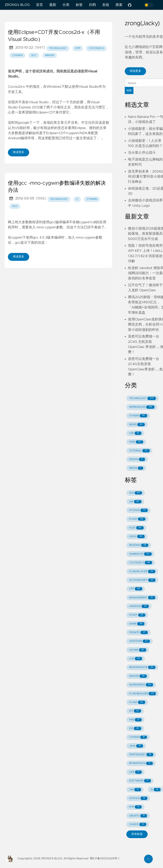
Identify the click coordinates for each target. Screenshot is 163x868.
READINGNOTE (142, 667)
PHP (135, 807)
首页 (40, 5)
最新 (53, 5)
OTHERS (138, 416)
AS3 (136, 493)
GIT (135, 711)
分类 (66, 5)
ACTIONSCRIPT (142, 580)
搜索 (119, 5)
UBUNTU (138, 816)
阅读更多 (19, 152)
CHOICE (138, 824)
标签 (79, 5)
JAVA (136, 746)
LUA (136, 659)
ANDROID (139, 606)
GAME (137, 624)
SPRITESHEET (141, 755)
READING (139, 545)
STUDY (137, 615)
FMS (135, 720)
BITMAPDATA (141, 763)
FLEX (136, 528)
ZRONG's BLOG (17, 5)
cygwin (17, 55)
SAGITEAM (140, 641)
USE (135, 433)
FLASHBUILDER (143, 694)
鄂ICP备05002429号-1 (105, 859)
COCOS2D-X (141, 563)
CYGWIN (138, 737)
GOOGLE (138, 798)
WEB (136, 442)
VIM (135, 790)
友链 (106, 5)
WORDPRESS (141, 685)
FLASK (137, 702)
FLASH (137, 519)
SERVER (138, 676)
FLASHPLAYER (142, 571)
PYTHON (138, 510)
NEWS (137, 425)
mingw (50, 55)
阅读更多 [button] (135, 71)
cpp (78, 48)
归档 (92, 5)
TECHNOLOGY (143, 398)
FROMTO (138, 632)
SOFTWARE (140, 781)
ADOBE (138, 650)
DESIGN (137, 459)
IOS (135, 728)
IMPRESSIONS (142, 407)
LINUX (137, 536)
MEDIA (136, 468)
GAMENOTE (140, 554)
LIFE (135, 772)
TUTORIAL (139, 451)
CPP (136, 589)
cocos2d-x (96, 48)
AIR (135, 502)
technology (58, 48)
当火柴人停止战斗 (142, 153)
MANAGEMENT (142, 598)
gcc (34, 55)
